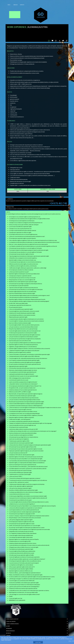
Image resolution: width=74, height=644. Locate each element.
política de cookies (55, 639)
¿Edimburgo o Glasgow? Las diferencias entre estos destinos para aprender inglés (30, 579)
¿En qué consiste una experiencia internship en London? (24, 337)
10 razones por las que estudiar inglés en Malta (21, 569)
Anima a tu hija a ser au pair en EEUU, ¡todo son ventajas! (24, 225)
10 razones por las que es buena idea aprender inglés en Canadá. (26, 449)
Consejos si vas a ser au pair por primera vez (20, 229)
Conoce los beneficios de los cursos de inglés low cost (22, 425)
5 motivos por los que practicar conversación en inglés (23, 333)
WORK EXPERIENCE (37, 631)
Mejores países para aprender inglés (18, 317)
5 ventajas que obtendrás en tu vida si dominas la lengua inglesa (26, 492)
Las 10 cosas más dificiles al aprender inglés (20, 227)
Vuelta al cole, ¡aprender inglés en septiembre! (21, 486)
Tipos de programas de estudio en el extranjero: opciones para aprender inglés (29, 256)
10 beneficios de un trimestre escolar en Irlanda (21, 531)
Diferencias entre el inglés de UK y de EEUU (20, 352)
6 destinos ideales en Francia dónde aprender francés (23, 390)
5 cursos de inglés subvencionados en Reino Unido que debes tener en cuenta (29, 502)
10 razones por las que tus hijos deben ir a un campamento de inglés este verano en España (32, 506)
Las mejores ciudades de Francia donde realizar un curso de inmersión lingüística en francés (33, 246)
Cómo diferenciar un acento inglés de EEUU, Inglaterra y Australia (26, 415)
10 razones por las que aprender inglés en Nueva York (23, 447)
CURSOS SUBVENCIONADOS (37, 624)
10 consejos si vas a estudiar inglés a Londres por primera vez (25, 217)
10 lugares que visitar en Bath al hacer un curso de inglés (24, 547)
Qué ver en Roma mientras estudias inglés (20, 323)
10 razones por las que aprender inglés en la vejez (22, 524)
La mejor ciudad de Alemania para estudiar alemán (23, 230)
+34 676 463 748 (58, 203)
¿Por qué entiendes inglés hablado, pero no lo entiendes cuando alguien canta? (29, 295)
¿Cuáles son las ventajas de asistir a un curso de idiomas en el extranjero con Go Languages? (33, 431)
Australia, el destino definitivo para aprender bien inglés (23, 490)
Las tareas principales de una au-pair (19, 380)
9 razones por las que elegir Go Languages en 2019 (22, 514)
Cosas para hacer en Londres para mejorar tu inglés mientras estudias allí (28, 498)
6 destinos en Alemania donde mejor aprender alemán (23, 588)
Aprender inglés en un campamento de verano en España (24, 539)
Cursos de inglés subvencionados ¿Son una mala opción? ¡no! (25, 331)
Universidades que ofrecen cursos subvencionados (22, 315)
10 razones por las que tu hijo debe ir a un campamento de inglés (26, 459)
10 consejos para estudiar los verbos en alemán (21, 270)
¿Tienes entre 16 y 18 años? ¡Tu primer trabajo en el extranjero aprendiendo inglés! (30, 445)
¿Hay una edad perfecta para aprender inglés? (21, 309)
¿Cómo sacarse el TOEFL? (16, 476)
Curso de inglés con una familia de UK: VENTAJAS (22, 581)
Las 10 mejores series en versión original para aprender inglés (25, 512)
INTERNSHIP (37, 629)
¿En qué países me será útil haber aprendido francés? (23, 372)
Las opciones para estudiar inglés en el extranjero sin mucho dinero (26, 319)
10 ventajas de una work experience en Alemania (22, 221)
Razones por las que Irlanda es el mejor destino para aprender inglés (27, 402)
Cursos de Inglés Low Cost (16, 598)
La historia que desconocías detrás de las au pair (22, 553)
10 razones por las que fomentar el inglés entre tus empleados (25, 339)
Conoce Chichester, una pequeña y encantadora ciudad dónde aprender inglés (29, 354)
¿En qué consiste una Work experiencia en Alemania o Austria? (25, 343)
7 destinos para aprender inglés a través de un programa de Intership (27, 484)
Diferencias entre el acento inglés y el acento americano (24, 264)
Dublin (11, 596)
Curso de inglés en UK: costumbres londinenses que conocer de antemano (28, 358)
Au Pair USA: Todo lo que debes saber (18, 303)
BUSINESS (37, 633)
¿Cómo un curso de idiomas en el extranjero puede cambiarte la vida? (27, 236)
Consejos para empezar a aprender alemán (20, 276)
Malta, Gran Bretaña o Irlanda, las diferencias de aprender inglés (26, 575)
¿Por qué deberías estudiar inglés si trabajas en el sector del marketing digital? (29, 301)
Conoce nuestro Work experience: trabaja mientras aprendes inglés (26, 404)
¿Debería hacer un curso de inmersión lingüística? (22, 504)
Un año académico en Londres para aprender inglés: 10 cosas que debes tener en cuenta (32, 577)
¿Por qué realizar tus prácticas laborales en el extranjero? (24, 297)
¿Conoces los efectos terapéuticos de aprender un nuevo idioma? (26, 508)
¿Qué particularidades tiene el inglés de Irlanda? (22, 374)
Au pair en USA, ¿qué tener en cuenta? (19, 482)
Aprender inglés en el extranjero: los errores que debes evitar (24, 274)
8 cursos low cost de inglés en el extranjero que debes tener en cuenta (27, 528)
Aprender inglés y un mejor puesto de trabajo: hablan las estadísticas (27, 463)
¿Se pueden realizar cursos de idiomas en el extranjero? (23, 384)
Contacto (22, 5)
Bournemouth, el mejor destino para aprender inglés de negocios (26, 394)
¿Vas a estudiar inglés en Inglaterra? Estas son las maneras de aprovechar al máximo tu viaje (33, 240)
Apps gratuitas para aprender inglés (18, 366)
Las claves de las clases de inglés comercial (20, 410)
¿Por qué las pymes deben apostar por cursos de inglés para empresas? (27, 559)
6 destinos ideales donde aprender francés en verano (23, 543)
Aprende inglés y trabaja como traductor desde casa (23, 260)
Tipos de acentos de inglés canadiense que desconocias (23, 288)
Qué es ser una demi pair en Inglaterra (19, 439)
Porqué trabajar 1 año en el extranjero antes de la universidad (25, 518)
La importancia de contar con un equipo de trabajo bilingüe (24, 413)
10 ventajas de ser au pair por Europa (18, 427)
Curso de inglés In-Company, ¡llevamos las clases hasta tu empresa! (27, 321)
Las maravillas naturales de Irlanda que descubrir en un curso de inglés (28, 461)
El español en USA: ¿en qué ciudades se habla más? (22, 388)
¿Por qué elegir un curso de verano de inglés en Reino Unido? (24, 594)
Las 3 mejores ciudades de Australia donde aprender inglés (24, 360)
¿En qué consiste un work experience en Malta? (21, 435)
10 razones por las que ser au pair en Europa (20, 470)
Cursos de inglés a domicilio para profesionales (21, 535)
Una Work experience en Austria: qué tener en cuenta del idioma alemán (28, 469)
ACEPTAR (38, 642)
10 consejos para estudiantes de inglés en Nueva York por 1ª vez (25, 386)
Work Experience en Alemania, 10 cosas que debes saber (23, 592)
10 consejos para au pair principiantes (19, 286)
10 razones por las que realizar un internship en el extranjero (25, 585)
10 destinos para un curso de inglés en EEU (20, 541)
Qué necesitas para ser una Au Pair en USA (20, 341)
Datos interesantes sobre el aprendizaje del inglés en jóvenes (25, 335)
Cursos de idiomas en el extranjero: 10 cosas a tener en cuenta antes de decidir (29, 545)
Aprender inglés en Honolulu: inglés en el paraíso (21, 417)
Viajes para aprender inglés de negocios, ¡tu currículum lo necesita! (26, 451)
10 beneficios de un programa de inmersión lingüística (23, 258)
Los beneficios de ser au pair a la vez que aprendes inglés (24, 376)
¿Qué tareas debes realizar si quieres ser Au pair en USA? (24, 429)
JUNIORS (37, 636)
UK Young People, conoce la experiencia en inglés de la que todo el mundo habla (29, 529)
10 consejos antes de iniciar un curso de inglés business (23, 234)
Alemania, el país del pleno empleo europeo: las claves (23, 370)
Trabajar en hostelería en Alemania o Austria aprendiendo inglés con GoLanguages (30, 423)
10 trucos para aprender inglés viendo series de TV (22, 567)
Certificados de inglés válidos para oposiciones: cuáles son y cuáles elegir (28, 268)
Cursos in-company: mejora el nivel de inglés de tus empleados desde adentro (29, 516)
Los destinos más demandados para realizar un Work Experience (26, 406)
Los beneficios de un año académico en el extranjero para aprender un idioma (29, 590)
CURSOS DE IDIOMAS (37, 621)
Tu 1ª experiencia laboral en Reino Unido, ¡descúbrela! (23, 533)
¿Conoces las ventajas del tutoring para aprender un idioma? (25, 478)
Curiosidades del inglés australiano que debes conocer (23, 411)
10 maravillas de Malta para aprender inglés (20, 472)
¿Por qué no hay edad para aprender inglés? (20, 488)
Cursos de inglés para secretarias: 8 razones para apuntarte (24, 557)
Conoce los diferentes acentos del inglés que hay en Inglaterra (25, 362)
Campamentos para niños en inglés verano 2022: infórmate (24, 356)
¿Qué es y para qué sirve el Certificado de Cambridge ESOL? (24, 587)
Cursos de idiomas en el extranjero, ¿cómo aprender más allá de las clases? (28, 467)
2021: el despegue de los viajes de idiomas (20, 378)
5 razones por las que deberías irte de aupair (20, 500)
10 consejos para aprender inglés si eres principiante (22, 238)
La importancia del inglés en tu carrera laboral (21, 565)
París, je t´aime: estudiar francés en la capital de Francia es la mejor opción (28, 244)
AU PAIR (37, 626)
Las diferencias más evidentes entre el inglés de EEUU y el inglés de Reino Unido (29, 219)
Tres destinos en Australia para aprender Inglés (21, 549)
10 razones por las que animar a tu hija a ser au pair (22, 278)
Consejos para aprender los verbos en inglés (20, 232)
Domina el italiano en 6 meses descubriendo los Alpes (23, 433)
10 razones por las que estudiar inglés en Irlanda (21, 254)
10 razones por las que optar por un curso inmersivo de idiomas (25, 262)
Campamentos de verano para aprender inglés (21, 443)
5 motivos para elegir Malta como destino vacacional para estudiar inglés (28, 496)
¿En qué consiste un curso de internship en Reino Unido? (23, 327)
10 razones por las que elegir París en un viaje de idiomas (24, 437)
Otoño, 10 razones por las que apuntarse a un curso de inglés (25, 526)
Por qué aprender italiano (16, 307)
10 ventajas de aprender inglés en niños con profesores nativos (25, 561)
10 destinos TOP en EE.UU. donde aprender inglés (22, 455)
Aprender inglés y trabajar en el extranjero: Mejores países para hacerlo (27, 299)
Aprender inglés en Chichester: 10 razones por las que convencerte (26, 457)
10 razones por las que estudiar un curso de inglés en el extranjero (26, 289)
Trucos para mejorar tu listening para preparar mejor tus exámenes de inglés (29, 250)
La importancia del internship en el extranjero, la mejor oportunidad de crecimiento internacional (34, 242)
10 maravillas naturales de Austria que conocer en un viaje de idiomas (27, 368)
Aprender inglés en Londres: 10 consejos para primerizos (23, 345)
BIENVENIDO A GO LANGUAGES (17, 600)
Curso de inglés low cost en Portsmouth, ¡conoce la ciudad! (24, 311)
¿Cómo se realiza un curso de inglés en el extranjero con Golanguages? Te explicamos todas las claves (35, 407)
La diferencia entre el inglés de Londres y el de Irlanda (23, 266)
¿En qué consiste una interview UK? (18, 453)
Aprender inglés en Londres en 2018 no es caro (21, 571)
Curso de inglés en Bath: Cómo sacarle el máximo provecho (24, 325)
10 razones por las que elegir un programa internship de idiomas (26, 284)
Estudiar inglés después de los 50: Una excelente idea (23, 291)
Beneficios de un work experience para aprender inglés (23, 282)
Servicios (15, 5)
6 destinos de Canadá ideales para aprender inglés (22, 313)
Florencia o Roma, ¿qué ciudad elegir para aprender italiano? (25, 573)
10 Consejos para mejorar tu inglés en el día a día (22, 522)
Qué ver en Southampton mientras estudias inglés (22, 293)
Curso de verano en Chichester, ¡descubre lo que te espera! (24, 563)
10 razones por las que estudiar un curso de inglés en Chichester (25, 248)
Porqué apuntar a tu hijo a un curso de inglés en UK (22, 280)
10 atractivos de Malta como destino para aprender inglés (24, 583)
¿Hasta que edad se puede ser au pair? (19, 272)
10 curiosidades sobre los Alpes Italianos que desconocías (24, 398)
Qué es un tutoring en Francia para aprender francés (23, 465)
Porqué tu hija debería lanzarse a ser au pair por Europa (23, 329)
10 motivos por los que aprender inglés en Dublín (21, 555)
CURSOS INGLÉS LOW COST (37, 619)
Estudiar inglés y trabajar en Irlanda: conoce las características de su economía (30, 348)
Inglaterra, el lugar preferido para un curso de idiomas (23, 347)
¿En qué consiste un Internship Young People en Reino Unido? (25, 400)
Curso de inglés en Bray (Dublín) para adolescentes (22, 551)
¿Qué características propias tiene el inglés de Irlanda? (23, 382)
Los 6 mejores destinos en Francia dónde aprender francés (24, 510)
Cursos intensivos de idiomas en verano (19, 494)
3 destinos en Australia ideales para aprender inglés (22, 396)
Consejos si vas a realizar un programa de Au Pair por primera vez (26, 223)
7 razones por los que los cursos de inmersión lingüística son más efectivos (28, 480)
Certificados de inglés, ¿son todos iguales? (20, 419)
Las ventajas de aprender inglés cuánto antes (21, 537)
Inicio (9, 5)
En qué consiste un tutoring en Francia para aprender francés (25, 364)
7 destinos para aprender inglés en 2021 (19, 441)
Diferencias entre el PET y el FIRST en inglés (20, 392)
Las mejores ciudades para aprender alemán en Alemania (24, 421)
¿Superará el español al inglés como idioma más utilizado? (24, 350)
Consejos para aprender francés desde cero (20, 305)
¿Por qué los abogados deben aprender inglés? (21, 520)
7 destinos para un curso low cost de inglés (20, 474)
